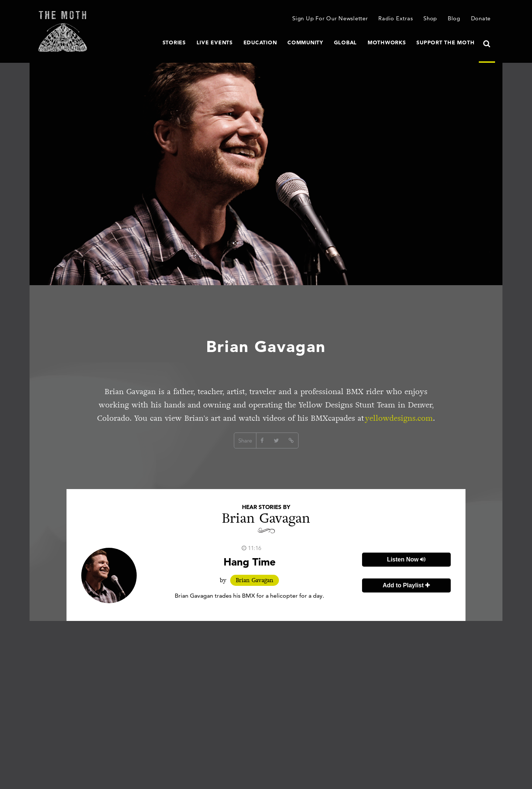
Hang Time (250, 562)
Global (346, 42)
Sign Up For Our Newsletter (330, 18)
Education (260, 42)
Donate (481, 18)
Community (305, 42)
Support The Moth (445, 42)
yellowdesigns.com (399, 418)
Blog (454, 18)
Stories (174, 42)
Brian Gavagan (255, 580)
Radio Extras (395, 18)
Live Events (215, 42)
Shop (430, 18)
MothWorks (387, 42)
